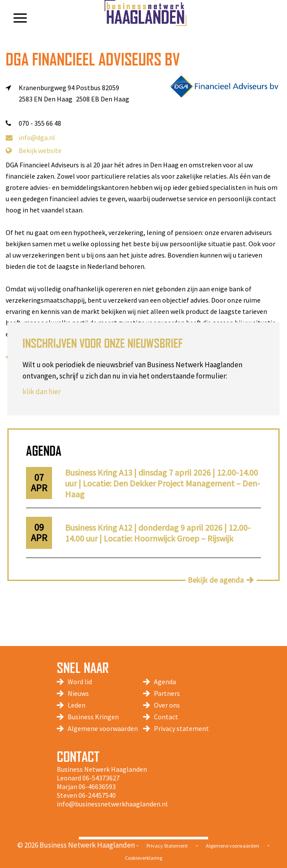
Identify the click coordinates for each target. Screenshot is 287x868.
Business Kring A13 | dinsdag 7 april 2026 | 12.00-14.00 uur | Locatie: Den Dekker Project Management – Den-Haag (163, 483)
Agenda (165, 682)
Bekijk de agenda (216, 580)
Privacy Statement (167, 846)
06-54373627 (101, 778)
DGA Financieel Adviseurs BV (93, 59)
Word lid (80, 682)
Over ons (167, 705)
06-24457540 (97, 795)
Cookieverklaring (143, 858)
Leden (77, 705)
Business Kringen (93, 717)
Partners (167, 693)
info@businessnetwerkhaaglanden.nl (112, 804)
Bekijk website (34, 150)
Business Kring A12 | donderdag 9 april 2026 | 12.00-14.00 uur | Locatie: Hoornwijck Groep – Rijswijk (158, 533)
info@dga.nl (30, 137)
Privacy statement (181, 728)
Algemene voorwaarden (103, 728)
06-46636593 (97, 786)
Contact (166, 717)
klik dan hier (42, 392)
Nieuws (78, 693)
